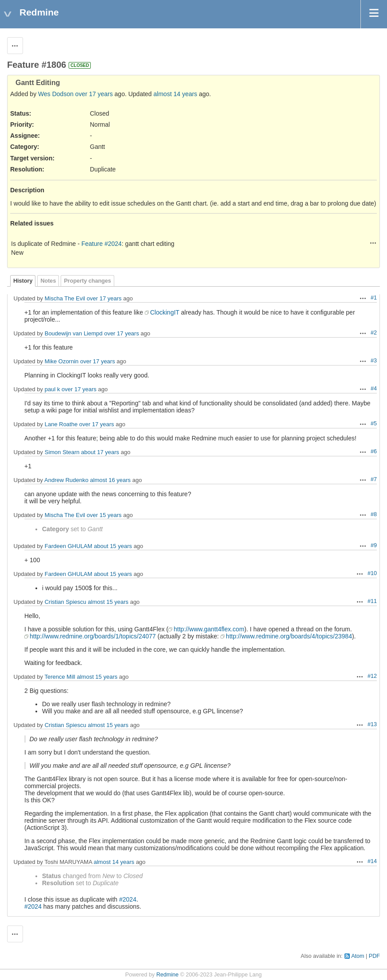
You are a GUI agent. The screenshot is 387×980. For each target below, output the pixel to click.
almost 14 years (176, 94)
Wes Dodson (56, 94)
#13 (372, 724)
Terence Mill (60, 677)
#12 (372, 676)
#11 (372, 601)
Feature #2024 (102, 244)
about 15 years (113, 546)
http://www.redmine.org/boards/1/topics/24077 (93, 636)
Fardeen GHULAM (69, 546)
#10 (372, 573)
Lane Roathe (61, 424)
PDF (374, 956)
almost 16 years (110, 480)
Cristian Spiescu (66, 602)
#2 (374, 333)
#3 (374, 361)
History (23, 281)
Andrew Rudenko (66, 480)
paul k (52, 389)
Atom (358, 956)
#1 (374, 298)
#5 (374, 424)
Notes (48, 281)
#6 (374, 451)
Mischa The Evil (65, 298)
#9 (374, 545)
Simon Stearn (62, 452)
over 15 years (104, 515)
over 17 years (94, 94)
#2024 (128, 899)
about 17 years (100, 452)
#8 (374, 514)
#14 (372, 861)
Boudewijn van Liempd (74, 333)
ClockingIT (165, 312)
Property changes (87, 281)
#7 (374, 479)
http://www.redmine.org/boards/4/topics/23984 (289, 636)
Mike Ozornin (62, 361)
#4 (374, 389)
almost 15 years (108, 602)
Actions (373, 243)
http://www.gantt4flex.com (209, 629)
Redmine (167, 975)
